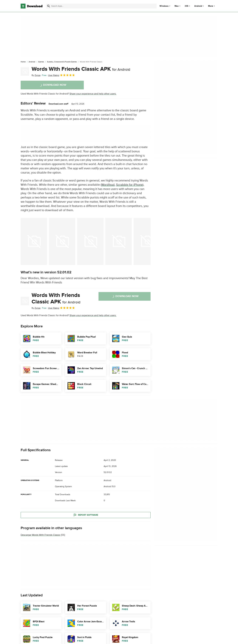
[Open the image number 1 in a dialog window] (62, 241)
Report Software (86, 515)
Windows (164, 6)
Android (198, 6)
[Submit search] (49, 6)
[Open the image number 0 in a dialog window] (34, 241)
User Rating (62, 75)
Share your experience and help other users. (93, 94)
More (212, 6)
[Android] (32, 62)
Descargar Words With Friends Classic (41, 535)
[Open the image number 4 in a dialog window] (147, 241)
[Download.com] (32, 6)
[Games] (41, 62)
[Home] (23, 62)
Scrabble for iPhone (129, 185)
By (36, 75)
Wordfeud (108, 185)
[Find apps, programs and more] (101, 6)
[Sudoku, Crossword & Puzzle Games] (62, 62)
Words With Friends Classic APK (81, 69)
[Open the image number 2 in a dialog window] (90, 241)
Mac (177, 6)
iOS (186, 6)
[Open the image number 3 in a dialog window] (119, 241)
